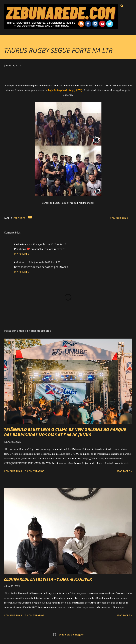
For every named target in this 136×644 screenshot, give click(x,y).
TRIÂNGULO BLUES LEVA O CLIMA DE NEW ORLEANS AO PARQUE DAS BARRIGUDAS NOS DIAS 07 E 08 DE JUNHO (65, 432)
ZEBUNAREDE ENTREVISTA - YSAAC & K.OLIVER (48, 579)
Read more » (124, 471)
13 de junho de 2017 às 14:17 (49, 244)
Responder (22, 254)
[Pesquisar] (122, 6)
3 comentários (35, 471)
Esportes (19, 218)
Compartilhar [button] (119, 218)
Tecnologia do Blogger (68, 635)
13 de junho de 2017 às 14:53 (44, 262)
